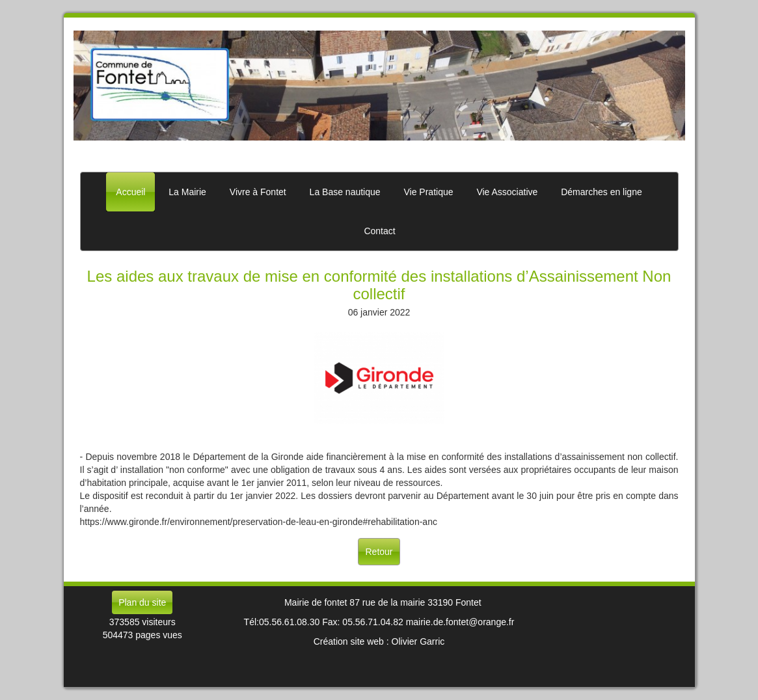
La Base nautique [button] (345, 192)
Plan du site (142, 602)
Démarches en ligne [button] (602, 192)
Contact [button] (379, 231)
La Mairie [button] (187, 192)
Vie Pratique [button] (428, 192)
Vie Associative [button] (507, 192)
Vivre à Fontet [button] (258, 192)
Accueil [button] (130, 192)
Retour (379, 552)
